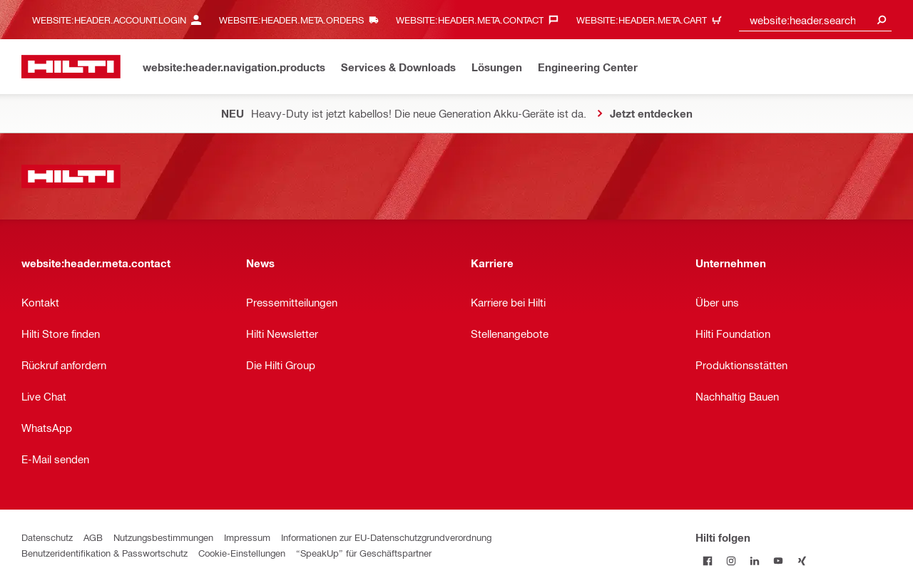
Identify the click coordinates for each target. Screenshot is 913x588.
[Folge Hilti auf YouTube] (778, 561)
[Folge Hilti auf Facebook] (707, 561)
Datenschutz (47, 537)
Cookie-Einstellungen (242, 553)
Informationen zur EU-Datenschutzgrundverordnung (386, 537)
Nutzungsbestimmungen (163, 537)
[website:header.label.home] (71, 67)
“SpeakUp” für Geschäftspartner (364, 553)
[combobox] (815, 20)
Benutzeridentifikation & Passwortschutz (104, 553)
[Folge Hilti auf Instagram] (731, 561)
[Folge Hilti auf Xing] (801, 561)
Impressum (247, 537)
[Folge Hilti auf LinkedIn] (754, 561)
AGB (93, 537)
